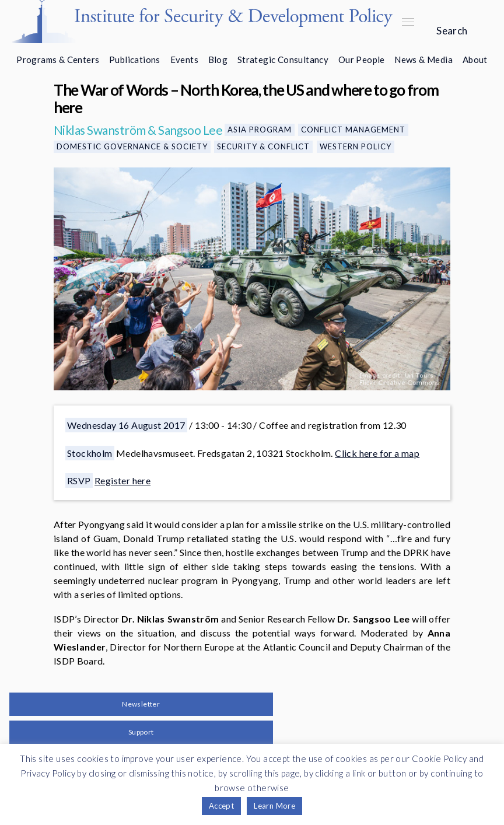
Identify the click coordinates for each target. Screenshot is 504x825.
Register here (123, 480)
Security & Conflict (263, 146)
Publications (135, 60)
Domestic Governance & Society (132, 146)
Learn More (274, 806)
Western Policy (356, 146)
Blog (218, 60)
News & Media (423, 60)
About (475, 60)
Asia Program (260, 130)
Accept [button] (221, 806)
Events (184, 60)
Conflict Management (353, 130)
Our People (362, 60)
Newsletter (141, 704)
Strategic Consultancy (283, 60)
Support (141, 732)
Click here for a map (377, 453)
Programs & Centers (58, 60)
